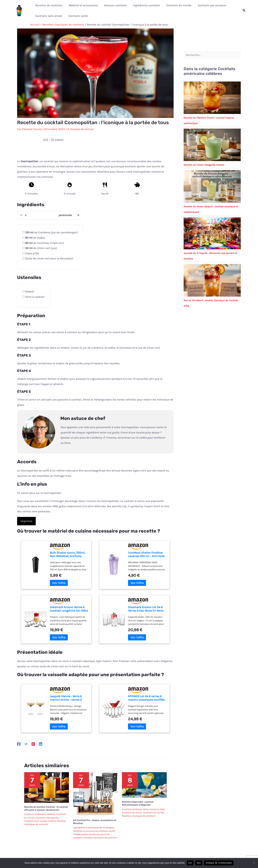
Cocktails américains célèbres (40, 814)
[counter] (41, 215)
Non (199, 863)
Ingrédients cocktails (144, 5)
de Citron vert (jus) (41, 248)
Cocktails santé (77, 16)
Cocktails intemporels (47, 818)
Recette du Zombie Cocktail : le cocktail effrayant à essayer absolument (46, 808)
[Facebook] (19, 744)
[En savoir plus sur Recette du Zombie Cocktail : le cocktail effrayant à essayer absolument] (47, 787)
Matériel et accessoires (82, 5)
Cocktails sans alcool (48, 16)
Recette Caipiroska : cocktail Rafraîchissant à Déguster (138, 803)
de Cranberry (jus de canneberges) (51, 232)
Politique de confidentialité (219, 863)
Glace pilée (32, 253)
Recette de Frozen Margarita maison (204, 165)
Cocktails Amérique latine (135, 809)
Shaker (30, 291)
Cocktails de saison (132, 813)
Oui (190, 863)
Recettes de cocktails (48, 5)
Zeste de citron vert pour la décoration (49, 258)
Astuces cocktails (114, 5)
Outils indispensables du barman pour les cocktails (94, 834)
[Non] (254, 863)
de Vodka (35, 238)
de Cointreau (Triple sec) (45, 243)
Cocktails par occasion (208, 5)
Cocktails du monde (176, 5)
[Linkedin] (40, 744)
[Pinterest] (33, 744)
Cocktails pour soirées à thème (40, 821)
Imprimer (26, 521)
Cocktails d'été (157, 809)
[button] (244, 11)
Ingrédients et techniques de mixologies (94, 828)
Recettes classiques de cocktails (100, 838)
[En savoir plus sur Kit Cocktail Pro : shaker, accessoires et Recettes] (95, 794)
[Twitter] (26, 744)
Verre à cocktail (35, 297)
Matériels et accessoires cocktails (90, 831)
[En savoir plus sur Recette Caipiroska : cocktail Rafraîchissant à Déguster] (144, 785)
